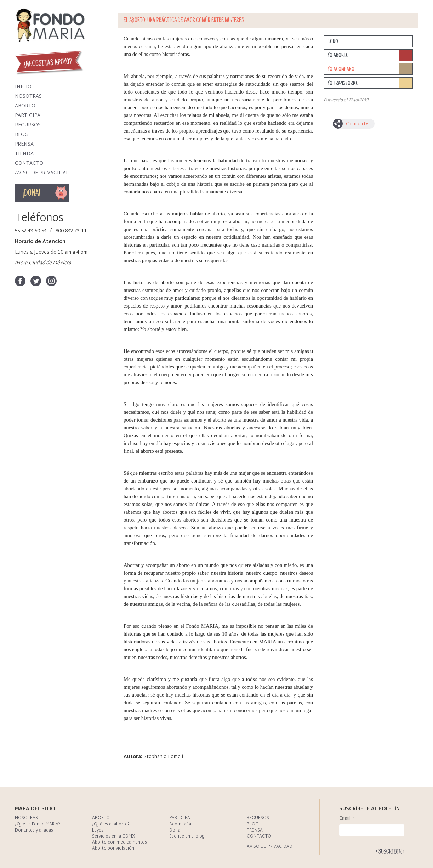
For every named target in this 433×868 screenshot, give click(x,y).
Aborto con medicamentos (119, 842)
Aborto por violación (113, 849)
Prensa (24, 144)
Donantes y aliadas (34, 830)
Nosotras (28, 97)
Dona (61, 193)
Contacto (29, 164)
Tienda (24, 154)
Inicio (23, 87)
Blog (22, 135)
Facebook (20, 281)
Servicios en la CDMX (113, 836)
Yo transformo (343, 84)
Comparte (357, 124)
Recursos (28, 125)
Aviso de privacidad (42, 173)
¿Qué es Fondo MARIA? (38, 824)
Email (347, 819)
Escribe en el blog (187, 836)
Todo (333, 42)
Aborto (25, 106)
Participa (28, 116)
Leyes (98, 830)
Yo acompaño (341, 69)
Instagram (51, 281)
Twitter (36, 281)
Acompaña (180, 824)
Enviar (390, 851)
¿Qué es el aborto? (111, 824)
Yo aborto (338, 56)
